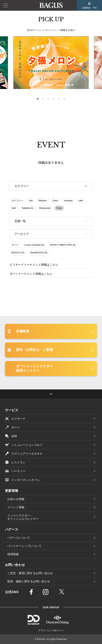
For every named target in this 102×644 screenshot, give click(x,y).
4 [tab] (54, 99)
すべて (15, 245)
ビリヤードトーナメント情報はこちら (34, 265)
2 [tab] (43, 99)
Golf (14, 208)
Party (59, 208)
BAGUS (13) (18, 253)
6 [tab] (64, 99)
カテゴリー (17, 201)
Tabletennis (28, 208)
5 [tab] (59, 99)
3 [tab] (48, 99)
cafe (81, 201)
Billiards (43, 201)
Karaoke (68, 201)
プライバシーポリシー (51, 630)
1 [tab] (38, 99)
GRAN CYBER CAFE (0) (63, 245)
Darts (55, 201)
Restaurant (45, 208)
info (31, 201)
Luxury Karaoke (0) (34, 245)
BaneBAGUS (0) (39, 253)
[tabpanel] (51, 63)
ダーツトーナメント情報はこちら (31, 274)
